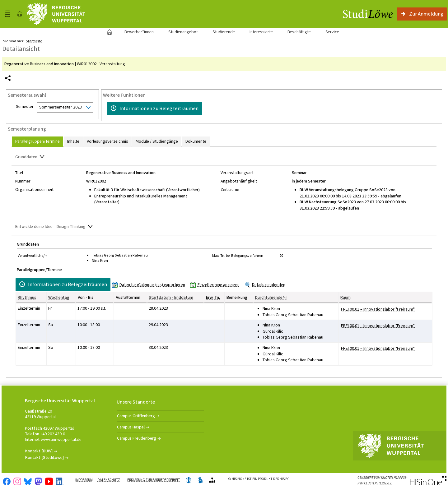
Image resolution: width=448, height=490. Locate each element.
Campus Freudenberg (137, 438)
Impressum (84, 480)
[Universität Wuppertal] (56, 14)
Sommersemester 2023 (61, 107)
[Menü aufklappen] (7, 14)
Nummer (23, 181)
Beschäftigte (299, 32)
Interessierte (261, 32)
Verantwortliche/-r (32, 256)
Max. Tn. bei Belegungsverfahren (238, 256)
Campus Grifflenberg (136, 416)
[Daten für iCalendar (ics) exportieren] (150, 285)
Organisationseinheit (34, 190)
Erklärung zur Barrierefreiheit (154, 480)
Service (329, 32)
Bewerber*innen (136, 32)
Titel (19, 173)
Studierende (224, 32)
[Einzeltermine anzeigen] (216, 285)
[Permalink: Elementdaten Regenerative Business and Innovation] (8, 78)
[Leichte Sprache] (189, 481)
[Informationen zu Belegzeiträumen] (154, 109)
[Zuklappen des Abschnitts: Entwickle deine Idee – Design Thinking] (224, 227)
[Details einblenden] (266, 285)
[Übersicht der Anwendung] (212, 481)
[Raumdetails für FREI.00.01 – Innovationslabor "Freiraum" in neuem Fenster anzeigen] (378, 309)
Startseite (109, 32)
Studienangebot (180, 32)
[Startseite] (20, 14)
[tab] (37, 142)
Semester (25, 107)
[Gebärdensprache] (200, 481)
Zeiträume (230, 190)
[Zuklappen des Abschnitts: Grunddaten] (224, 157)
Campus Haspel (131, 427)
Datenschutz (109, 480)
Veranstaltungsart (237, 173)
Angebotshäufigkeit (239, 181)
